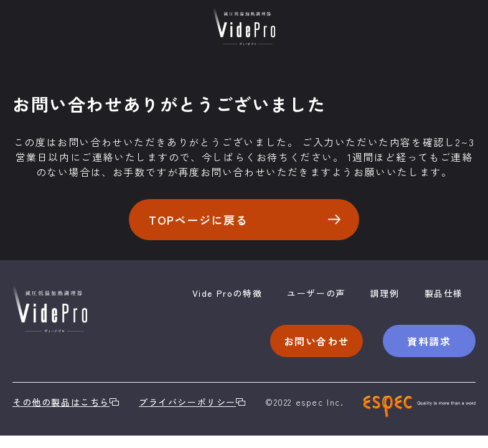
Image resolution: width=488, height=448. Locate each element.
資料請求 (429, 341)
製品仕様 (444, 293)
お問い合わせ (317, 341)
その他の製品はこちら (66, 402)
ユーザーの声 (316, 293)
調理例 (385, 293)
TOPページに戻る (245, 220)
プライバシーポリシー (192, 402)
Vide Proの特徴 (228, 293)
